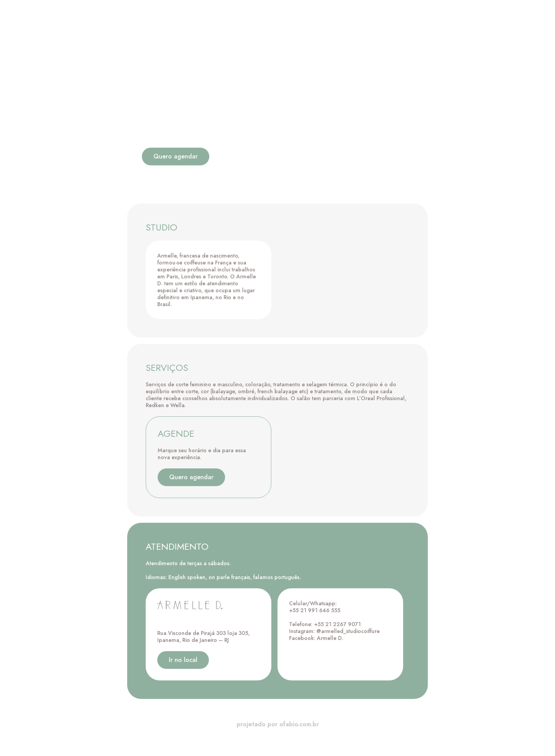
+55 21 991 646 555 (315, 610)
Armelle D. (330, 638)
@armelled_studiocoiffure (348, 631)
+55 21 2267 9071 (337, 624)
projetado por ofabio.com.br (278, 724)
